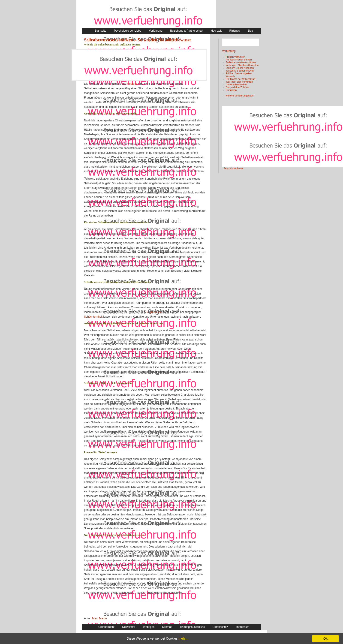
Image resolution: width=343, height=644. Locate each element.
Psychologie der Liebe (128, 31)
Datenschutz (220, 627)
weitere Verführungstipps (240, 96)
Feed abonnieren (233, 168)
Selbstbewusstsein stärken (241, 62)
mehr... (183, 638)
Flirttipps (234, 31)
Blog (250, 31)
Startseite (101, 31)
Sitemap (167, 627)
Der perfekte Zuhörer (238, 87)
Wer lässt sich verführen (239, 82)
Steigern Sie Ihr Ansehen (240, 68)
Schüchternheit (93, 317)
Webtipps (149, 627)
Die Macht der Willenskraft (241, 79)
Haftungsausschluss (192, 627)
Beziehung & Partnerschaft (187, 31)
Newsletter (129, 627)
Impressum (242, 627)
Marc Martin (99, 618)
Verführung (156, 31)
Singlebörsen (154, 312)
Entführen (231, 90)
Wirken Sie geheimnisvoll (240, 71)
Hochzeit (216, 31)
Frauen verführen (235, 57)
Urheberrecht (106, 627)
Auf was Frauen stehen (239, 60)
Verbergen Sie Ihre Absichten (242, 65)
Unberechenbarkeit (236, 84)
